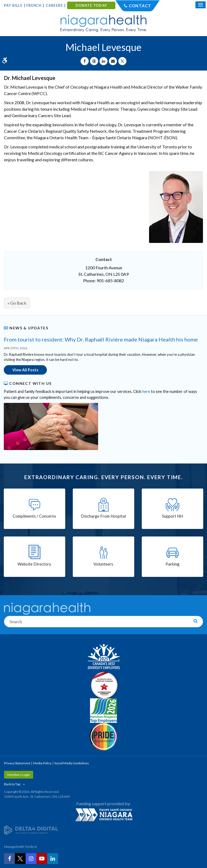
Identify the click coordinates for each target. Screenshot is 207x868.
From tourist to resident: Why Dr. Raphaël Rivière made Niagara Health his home (101, 339)
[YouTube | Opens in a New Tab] (42, 859)
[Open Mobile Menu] (201, 5)
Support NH (172, 516)
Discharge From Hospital (103, 516)
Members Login (19, 775)
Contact (140, 6)
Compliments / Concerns (34, 516)
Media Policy (42, 763)
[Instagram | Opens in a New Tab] (31, 859)
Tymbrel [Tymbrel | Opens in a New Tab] (31, 847)
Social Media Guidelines (72, 763)
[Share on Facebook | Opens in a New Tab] (85, 61)
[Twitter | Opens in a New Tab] (20, 859)
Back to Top (12, 784)
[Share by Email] (113, 61)
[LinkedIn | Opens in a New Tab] (53, 859)
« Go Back (17, 303)
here (146, 391)
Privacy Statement (17, 763)
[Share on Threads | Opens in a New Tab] (94, 61)
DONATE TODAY (91, 5)
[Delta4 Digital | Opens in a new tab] (31, 830)
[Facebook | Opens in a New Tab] (9, 859)
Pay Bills (13, 5)
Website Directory (34, 564)
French (34, 5)
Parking (172, 564)
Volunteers (103, 564)
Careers (54, 5)
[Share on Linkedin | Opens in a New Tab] (103, 61)
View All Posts (25, 370)
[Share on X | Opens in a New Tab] (122, 61)
